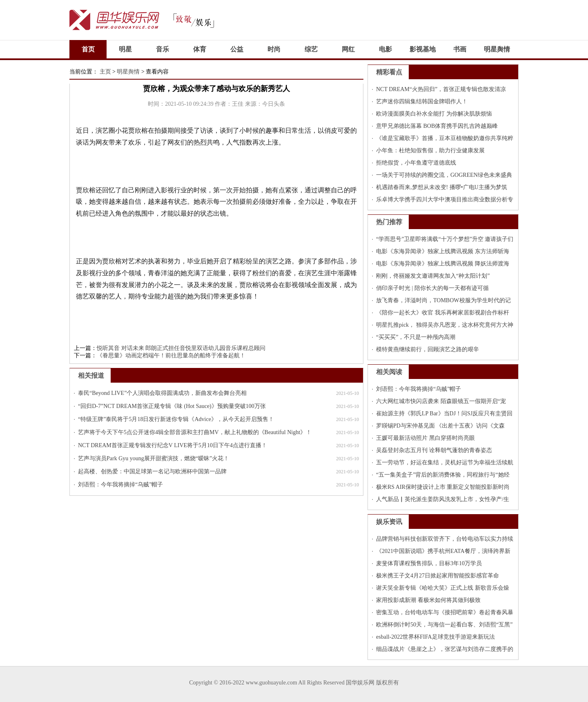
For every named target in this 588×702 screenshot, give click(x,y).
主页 (105, 72)
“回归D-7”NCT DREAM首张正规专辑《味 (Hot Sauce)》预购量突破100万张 (172, 406)
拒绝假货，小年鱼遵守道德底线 (416, 163)
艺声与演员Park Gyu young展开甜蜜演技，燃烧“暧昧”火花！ (154, 458)
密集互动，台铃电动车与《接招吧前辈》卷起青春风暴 (445, 612)
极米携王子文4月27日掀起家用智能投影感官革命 (438, 576)
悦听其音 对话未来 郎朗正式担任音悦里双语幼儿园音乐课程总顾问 (181, 348)
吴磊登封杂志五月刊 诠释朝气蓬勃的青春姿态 (434, 450)
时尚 (274, 49)
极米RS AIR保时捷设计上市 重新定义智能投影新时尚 (443, 487)
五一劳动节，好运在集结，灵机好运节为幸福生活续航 (445, 462)
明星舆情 (497, 49)
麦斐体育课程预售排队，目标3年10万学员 (429, 563)
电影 (385, 49)
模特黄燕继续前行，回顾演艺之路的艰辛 (428, 349)
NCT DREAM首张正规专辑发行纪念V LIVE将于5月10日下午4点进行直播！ (173, 445)
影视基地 (423, 49)
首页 (88, 49)
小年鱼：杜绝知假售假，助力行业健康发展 (430, 150)
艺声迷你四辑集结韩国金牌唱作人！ (422, 101)
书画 (460, 49)
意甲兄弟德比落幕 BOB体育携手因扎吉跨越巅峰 (437, 126)
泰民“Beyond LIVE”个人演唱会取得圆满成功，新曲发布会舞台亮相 (162, 393)
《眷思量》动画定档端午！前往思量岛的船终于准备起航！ (171, 355)
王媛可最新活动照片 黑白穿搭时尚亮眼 (425, 438)
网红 (348, 49)
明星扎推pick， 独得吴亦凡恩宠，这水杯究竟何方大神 (445, 325)
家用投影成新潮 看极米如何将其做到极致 (428, 600)
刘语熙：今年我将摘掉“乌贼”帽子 (120, 485)
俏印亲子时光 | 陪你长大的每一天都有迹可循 (432, 288)
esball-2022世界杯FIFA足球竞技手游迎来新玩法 (435, 637)
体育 (200, 49)
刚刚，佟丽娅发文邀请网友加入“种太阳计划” (433, 276)
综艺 (311, 49)
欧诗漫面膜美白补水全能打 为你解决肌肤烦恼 (434, 114)
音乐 (163, 49)
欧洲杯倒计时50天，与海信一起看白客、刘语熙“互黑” (444, 625)
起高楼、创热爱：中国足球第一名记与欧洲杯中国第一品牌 (152, 471)
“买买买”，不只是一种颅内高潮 (416, 337)
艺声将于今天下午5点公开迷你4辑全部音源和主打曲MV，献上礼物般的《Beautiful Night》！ (195, 432)
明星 (125, 49)
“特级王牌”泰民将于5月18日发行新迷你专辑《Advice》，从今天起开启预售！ (176, 419)
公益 (237, 49)
